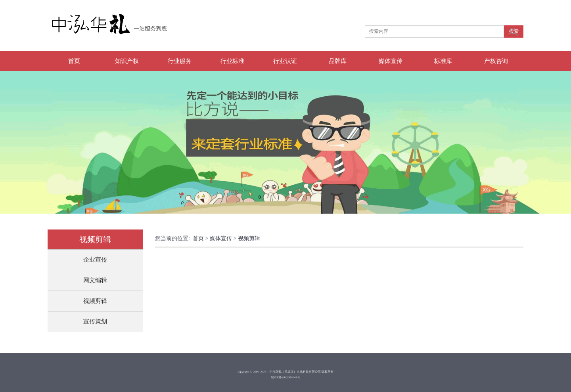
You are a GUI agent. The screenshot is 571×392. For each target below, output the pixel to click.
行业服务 (180, 61)
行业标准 (232, 61)
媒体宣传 (391, 61)
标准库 (443, 61)
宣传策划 (95, 321)
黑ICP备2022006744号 (286, 376)
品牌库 (338, 61)
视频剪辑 (95, 301)
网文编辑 (95, 280)
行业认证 (285, 61)
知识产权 (127, 61)
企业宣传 (95, 260)
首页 (74, 61)
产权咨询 (496, 61)
